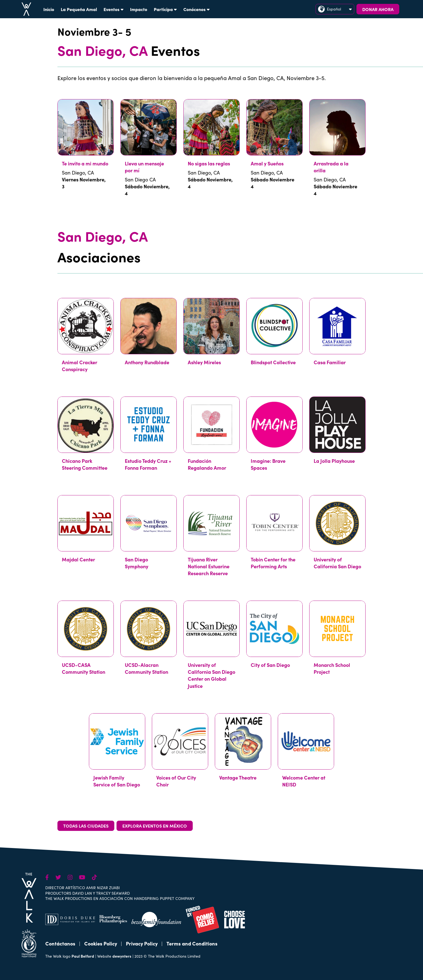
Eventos (113, 9)
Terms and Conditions (192, 943)
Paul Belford (83, 956)
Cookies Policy (101, 943)
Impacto (139, 9)
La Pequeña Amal (79, 9)
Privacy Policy (142, 943)
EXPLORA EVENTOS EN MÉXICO (155, 826)
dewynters (122, 956)
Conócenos (196, 9)
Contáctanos (60, 943)
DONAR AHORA (378, 9)
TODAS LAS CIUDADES (86, 826)
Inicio (49, 9)
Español (335, 9)
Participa (165, 9)
